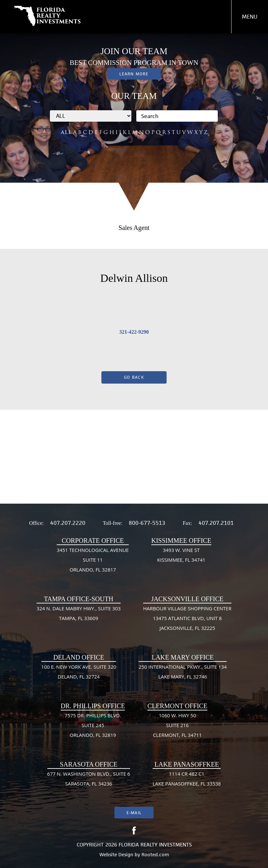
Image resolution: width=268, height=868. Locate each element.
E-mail (134, 813)
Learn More (134, 74)
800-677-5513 (147, 523)
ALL (66, 132)
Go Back (134, 377)
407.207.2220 (68, 523)
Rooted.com (155, 854)
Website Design (116, 854)
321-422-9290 (134, 332)
